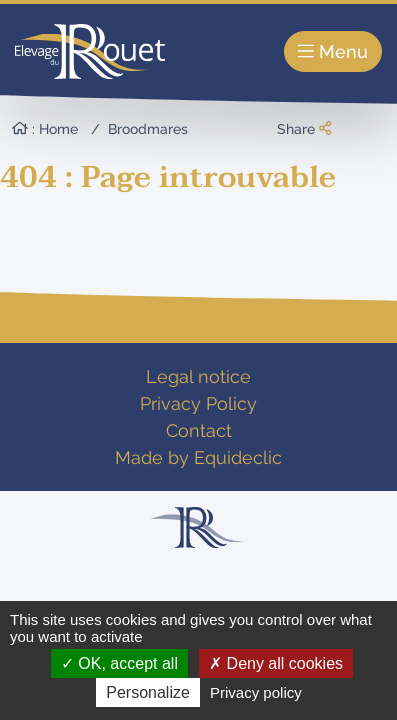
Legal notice (198, 376)
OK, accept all (119, 663)
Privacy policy (256, 692)
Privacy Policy (198, 403)
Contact (199, 430)
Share (304, 129)
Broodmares (148, 129)
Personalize (148, 692)
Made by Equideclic (198, 457)
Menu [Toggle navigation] (333, 51)
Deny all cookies (276, 663)
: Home (45, 129)
